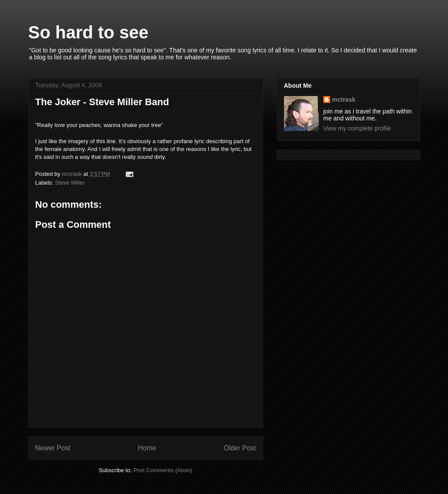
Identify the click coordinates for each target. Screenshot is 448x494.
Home (147, 448)
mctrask (344, 99)
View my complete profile (357, 128)
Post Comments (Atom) (163, 470)
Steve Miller (70, 183)
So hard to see (89, 32)
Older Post (240, 448)
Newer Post (53, 448)
